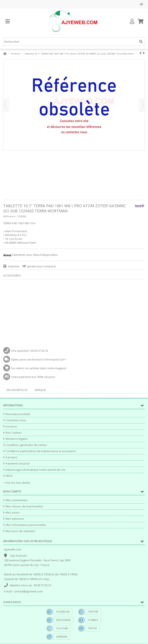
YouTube (62, 628)
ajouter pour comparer (41, 266)
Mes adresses (15, 519)
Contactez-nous (16, 420)
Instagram (63, 620)
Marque (40, 390)
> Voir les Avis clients (17, 483)
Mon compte (12, 491)
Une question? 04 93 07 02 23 (30, 351)
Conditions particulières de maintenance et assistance (41, 451)
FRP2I (9, 476)
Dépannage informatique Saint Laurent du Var (36, 470)
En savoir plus (17, 390)
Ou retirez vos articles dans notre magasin (39, 368)
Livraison (11, 426)
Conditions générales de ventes (26, 445)
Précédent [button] (6, 105)
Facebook (63, 612)
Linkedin (62, 637)
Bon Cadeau (14, 433)
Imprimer (14, 266)
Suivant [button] (142, 105)
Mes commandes (17, 500)
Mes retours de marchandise (24, 506)
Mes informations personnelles (26, 525)
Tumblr (93, 620)
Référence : (10, 216)
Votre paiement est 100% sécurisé (33, 377)
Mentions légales (17, 439)
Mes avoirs (13, 513)
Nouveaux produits (18, 414)
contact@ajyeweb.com (28, 591)
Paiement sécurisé (18, 464)
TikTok (92, 628)
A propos (11, 457)
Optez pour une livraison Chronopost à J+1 (39, 359)
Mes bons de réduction (21, 531)
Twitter (93, 612)
